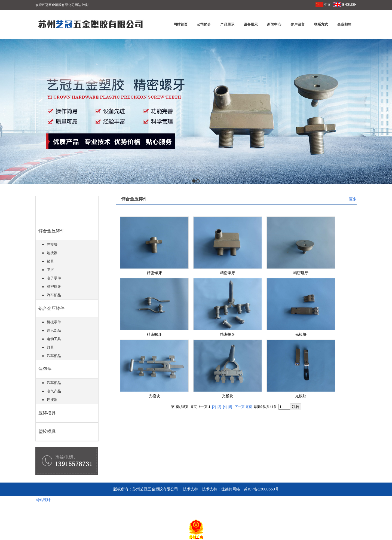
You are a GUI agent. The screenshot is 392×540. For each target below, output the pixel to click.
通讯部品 (54, 330)
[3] (219, 407)
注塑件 (45, 369)
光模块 (52, 244)
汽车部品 (54, 295)
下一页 (240, 407)
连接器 (52, 253)
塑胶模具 (47, 431)
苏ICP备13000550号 (261, 489)
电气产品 (54, 391)
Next (386, 112)
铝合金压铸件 (51, 308)
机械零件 (54, 322)
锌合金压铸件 (51, 231)
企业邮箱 (344, 24)
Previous (4, 112)
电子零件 (54, 278)
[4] (225, 407)
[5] (230, 407)
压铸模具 (47, 413)
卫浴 (50, 270)
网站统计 (43, 500)
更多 (353, 199)
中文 (323, 5)
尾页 (249, 407)
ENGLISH (345, 5)
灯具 (50, 347)
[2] (214, 407)
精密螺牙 (54, 287)
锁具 (50, 261)
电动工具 (54, 339)
